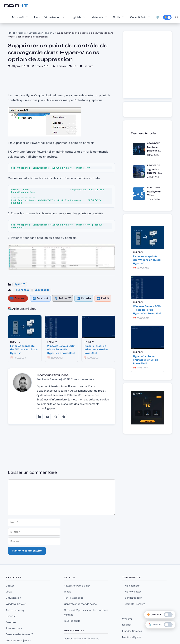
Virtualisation (56, 17)
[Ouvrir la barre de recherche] (177, 17)
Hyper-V (50, 33)
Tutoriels (22, 33)
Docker (10, 586)
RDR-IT (16, 6)
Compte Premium (135, 604)
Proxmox (11, 622)
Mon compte (132, 586)
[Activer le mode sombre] (167, 17)
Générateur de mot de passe (80, 604)
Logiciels (79, 17)
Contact (127, 625)
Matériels (100, 17)
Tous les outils (72, 621)
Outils (120, 17)
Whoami (127, 619)
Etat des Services (132, 631)
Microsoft (21, 17)
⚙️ (158, 17)
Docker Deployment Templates (82, 639)
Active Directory (15, 610)
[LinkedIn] (40, 417)
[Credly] (64, 417)
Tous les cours (14, 628)
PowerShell (22, 290)
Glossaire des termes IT (19, 634)
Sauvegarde (42, 290)
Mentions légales (132, 637)
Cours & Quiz (141, 17)
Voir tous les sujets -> (18, 640)
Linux (37, 17)
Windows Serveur (16, 604)
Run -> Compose (74, 598)
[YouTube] (48, 417)
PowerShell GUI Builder (77, 586)
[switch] (168, 625)
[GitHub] (56, 417)
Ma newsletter (133, 592)
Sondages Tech (133, 598)
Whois (68, 592)
